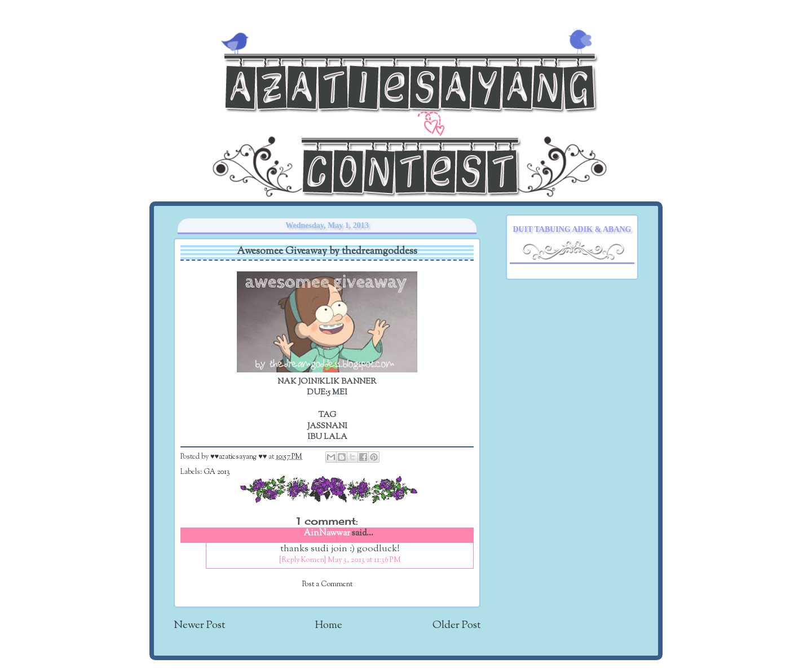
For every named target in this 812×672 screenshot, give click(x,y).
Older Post (456, 625)
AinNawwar (327, 533)
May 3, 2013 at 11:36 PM (364, 560)
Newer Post (199, 625)
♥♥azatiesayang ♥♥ (239, 457)
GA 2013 (217, 472)
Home (329, 625)
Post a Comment (327, 585)
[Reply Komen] (303, 560)
